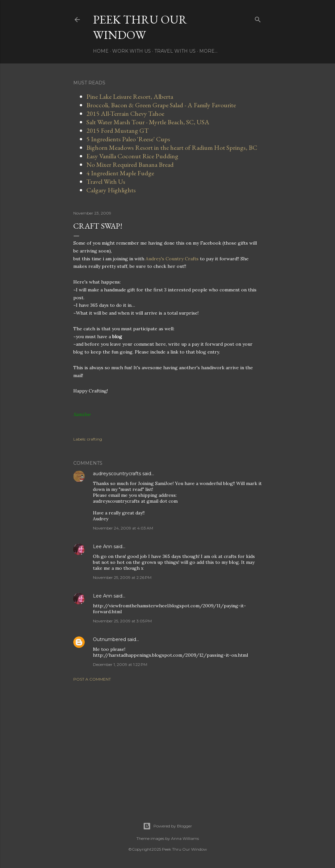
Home (101, 51)
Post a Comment (92, 679)
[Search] (258, 18)
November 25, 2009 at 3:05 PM (122, 621)
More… (208, 51)
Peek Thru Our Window (140, 27)
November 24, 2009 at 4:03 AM (123, 528)
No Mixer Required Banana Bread (130, 165)
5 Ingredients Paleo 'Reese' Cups (128, 139)
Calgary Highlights (111, 190)
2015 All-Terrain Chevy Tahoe (125, 113)
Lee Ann (103, 547)
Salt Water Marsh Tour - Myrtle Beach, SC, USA (148, 122)
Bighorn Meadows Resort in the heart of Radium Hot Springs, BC (172, 148)
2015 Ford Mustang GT (118, 130)
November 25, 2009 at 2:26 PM (122, 577)
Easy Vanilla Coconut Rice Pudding (132, 156)
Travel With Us (175, 51)
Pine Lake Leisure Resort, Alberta (130, 96)
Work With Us (132, 51)
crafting (95, 439)
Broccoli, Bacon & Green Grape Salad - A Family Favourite (161, 105)
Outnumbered (109, 639)
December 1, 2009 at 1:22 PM (120, 664)
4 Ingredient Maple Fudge (120, 173)
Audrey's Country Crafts (173, 259)
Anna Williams (185, 838)
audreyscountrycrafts (117, 474)
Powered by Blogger (167, 826)
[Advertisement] (167, 744)
